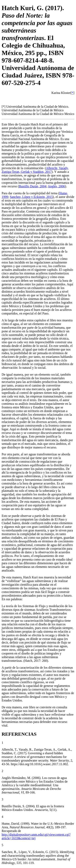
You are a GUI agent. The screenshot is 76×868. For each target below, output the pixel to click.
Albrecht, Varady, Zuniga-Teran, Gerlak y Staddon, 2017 (35, 170)
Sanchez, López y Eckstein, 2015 (31, 197)
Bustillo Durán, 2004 (33, 186)
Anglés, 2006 (56, 186)
